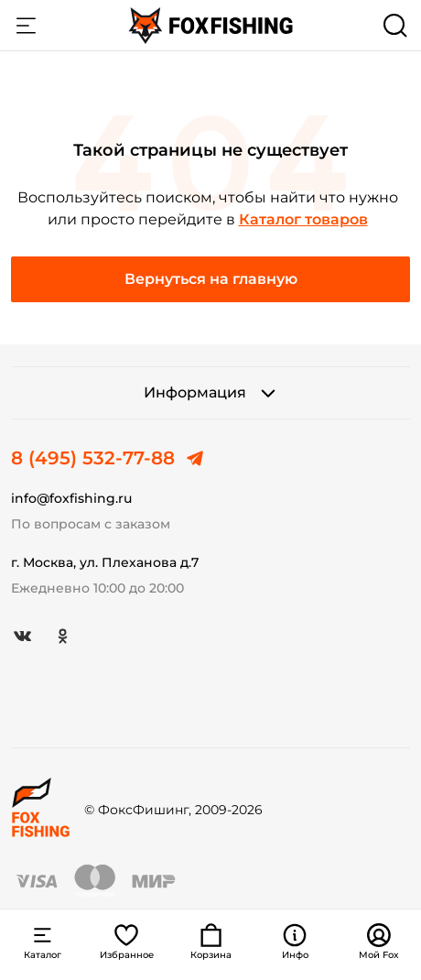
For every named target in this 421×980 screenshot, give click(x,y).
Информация (210, 393)
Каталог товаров (303, 219)
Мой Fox (379, 942)
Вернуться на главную (211, 279)
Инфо (295, 942)
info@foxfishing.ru (71, 498)
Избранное (127, 942)
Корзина (211, 942)
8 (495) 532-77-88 (93, 458)
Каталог (26, 26)
